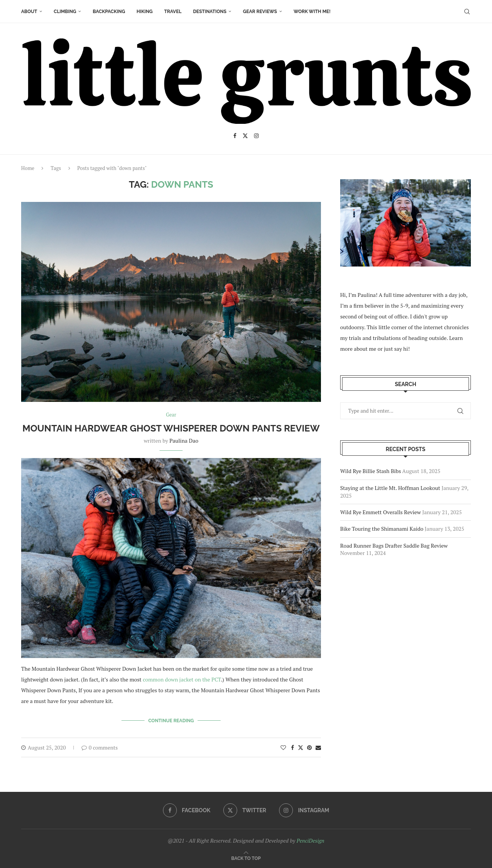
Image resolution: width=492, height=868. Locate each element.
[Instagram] (256, 136)
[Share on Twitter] (301, 747)
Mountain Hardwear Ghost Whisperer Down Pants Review (171, 428)
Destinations (210, 12)
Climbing (65, 12)
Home (28, 168)
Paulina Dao (184, 441)
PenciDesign (310, 840)
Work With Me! (312, 12)
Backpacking (109, 12)
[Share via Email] (318, 747)
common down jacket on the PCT (182, 679)
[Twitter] (245, 136)
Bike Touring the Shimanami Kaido (382, 529)
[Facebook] (235, 136)
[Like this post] (283, 747)
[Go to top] (246, 858)
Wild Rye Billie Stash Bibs (371, 471)
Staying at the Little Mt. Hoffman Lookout (390, 488)
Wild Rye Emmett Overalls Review (381, 512)
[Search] (467, 12)
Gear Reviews (260, 12)
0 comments (100, 747)
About (29, 12)
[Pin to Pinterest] (309, 747)
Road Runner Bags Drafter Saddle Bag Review (394, 546)
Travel (173, 12)
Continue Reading (171, 720)
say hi (401, 349)
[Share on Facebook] (293, 747)
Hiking (145, 12)
